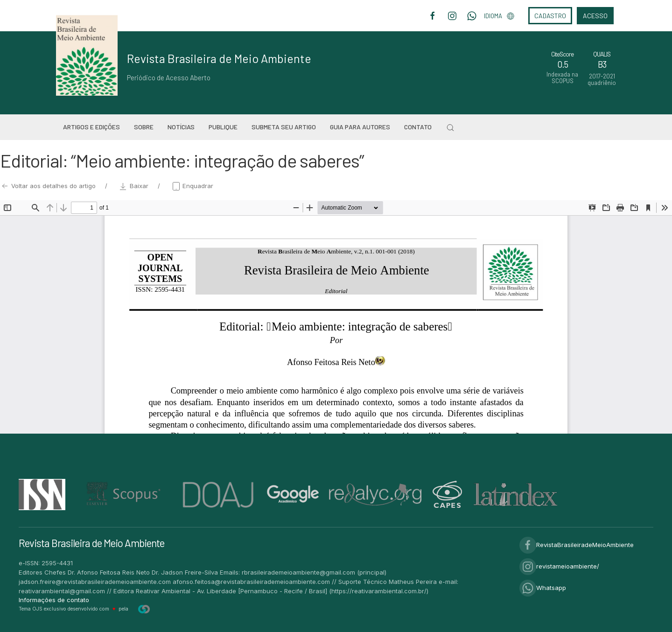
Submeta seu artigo (284, 127)
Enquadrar (192, 186)
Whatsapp (543, 588)
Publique (223, 127)
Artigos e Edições (91, 127)
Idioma (499, 16)
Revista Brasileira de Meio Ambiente (219, 58)
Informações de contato (54, 600)
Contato (418, 127)
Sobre (144, 127)
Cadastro (550, 16)
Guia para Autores (360, 127)
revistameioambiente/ (559, 566)
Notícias (181, 127)
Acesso (595, 16)
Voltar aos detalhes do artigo (49, 186)
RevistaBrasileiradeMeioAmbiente (577, 545)
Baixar (134, 186)
